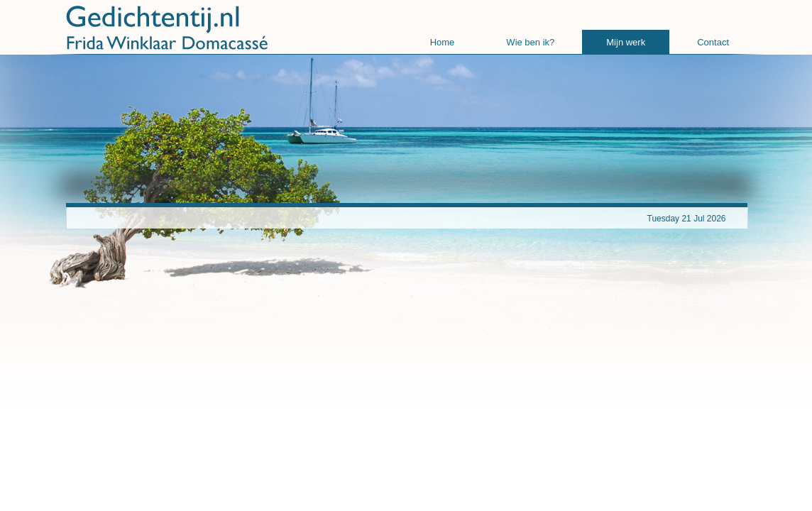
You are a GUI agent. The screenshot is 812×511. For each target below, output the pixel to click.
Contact (713, 42)
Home (443, 42)
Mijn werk (626, 42)
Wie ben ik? (530, 42)
